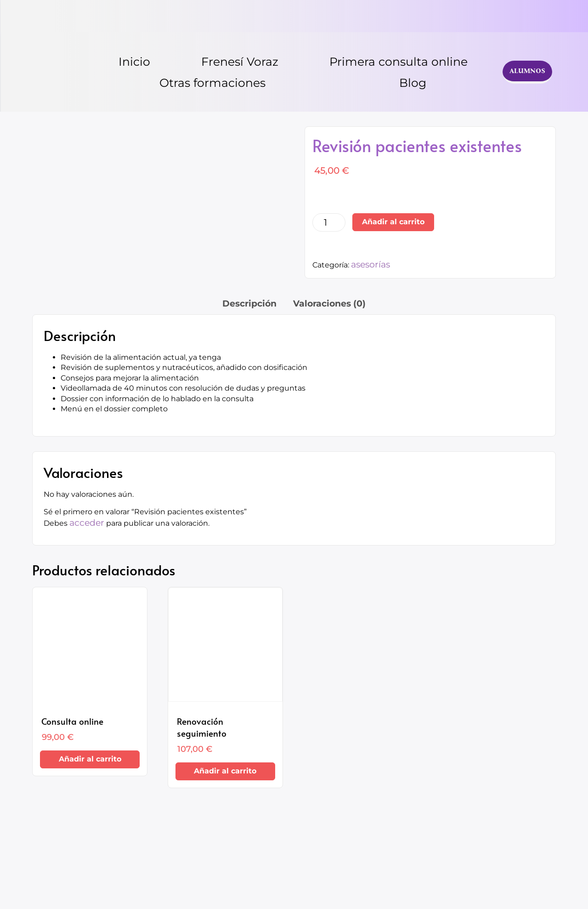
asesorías (370, 264)
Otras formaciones (212, 83)
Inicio (134, 62)
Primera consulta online (399, 62)
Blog (413, 83)
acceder (87, 523)
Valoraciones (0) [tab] (329, 304)
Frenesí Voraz (240, 62)
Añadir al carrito (393, 222)
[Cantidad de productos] (329, 222)
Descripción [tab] (249, 304)
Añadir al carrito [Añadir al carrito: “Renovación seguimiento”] (225, 771)
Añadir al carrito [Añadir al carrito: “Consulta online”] (90, 759)
